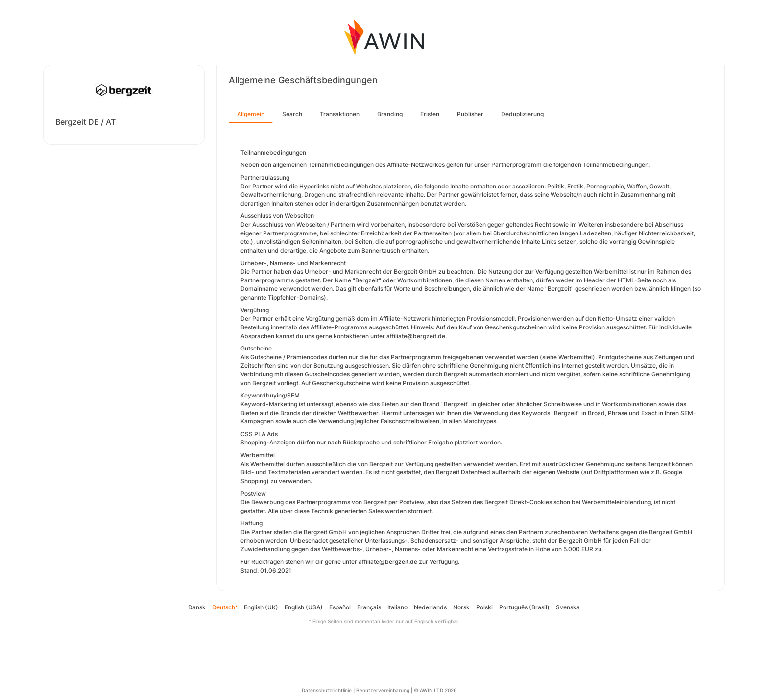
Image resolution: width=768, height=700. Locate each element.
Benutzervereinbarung (383, 690)
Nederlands (430, 607)
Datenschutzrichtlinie (327, 690)
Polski (484, 607)
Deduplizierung (522, 114)
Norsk (461, 607)
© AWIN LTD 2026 (435, 690)
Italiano (397, 607)
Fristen (430, 114)
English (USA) (304, 607)
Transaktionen (340, 114)
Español (340, 607)
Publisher (470, 114)
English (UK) (261, 607)
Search (292, 114)
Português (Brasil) (524, 607)
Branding (390, 114)
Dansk (197, 607)
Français (369, 607)
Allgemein (251, 114)
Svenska (568, 607)
